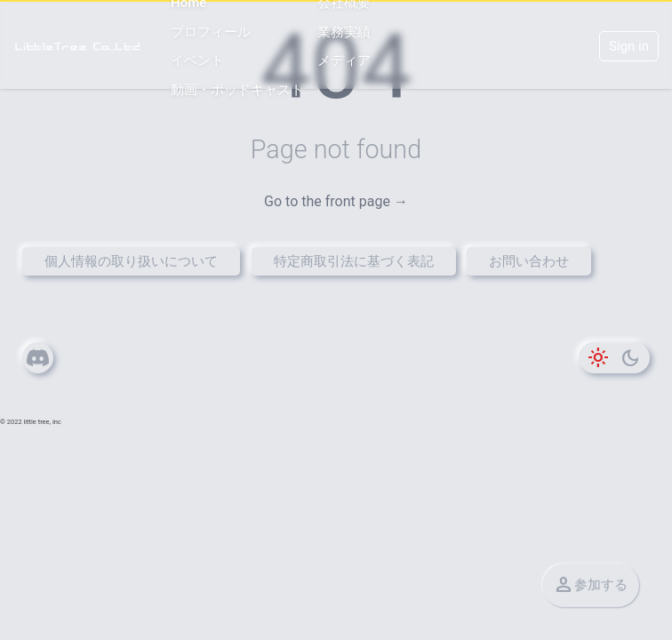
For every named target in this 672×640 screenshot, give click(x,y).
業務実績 (344, 32)
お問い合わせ (529, 261)
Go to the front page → (336, 201)
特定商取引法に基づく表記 (354, 261)
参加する (590, 578)
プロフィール (211, 32)
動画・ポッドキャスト (237, 90)
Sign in (629, 46)
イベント (197, 60)
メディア (344, 60)
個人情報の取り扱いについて (131, 261)
